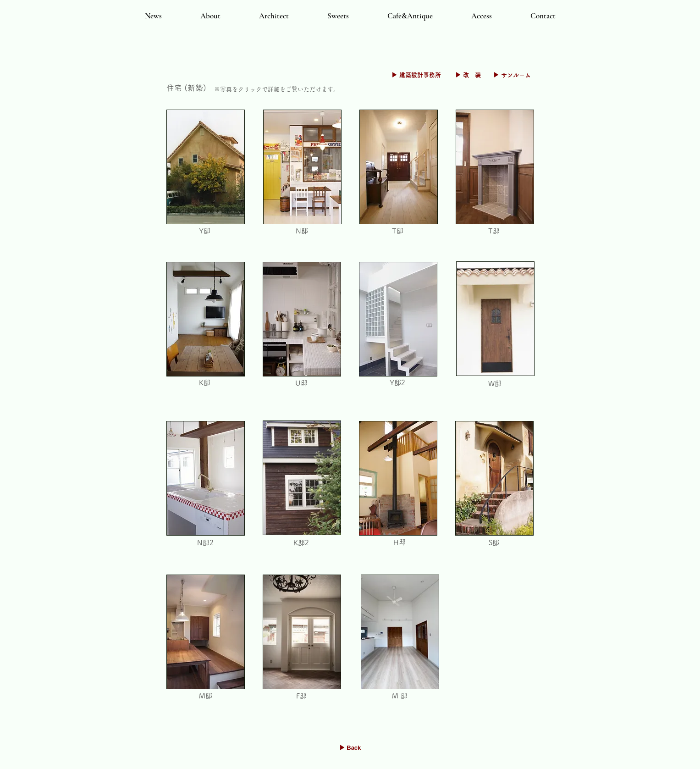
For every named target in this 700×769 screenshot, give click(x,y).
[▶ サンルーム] (512, 75)
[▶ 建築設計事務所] (416, 75)
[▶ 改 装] (468, 75)
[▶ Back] (350, 748)
